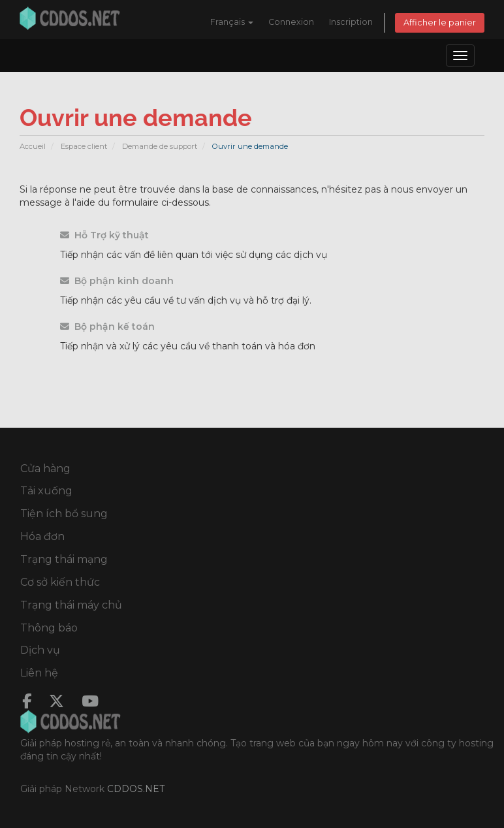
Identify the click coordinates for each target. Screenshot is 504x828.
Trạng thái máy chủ (71, 605)
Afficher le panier (440, 23)
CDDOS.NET (136, 789)
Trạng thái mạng (64, 559)
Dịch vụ (40, 650)
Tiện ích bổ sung (64, 514)
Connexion (291, 22)
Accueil (33, 146)
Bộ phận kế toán (107, 326)
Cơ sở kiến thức (60, 582)
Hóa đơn (42, 536)
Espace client (84, 146)
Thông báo (49, 628)
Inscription (351, 22)
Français (232, 22)
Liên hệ (39, 673)
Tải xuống (46, 491)
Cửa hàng (45, 469)
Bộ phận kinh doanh (117, 281)
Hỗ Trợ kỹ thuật (104, 235)
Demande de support (160, 146)
